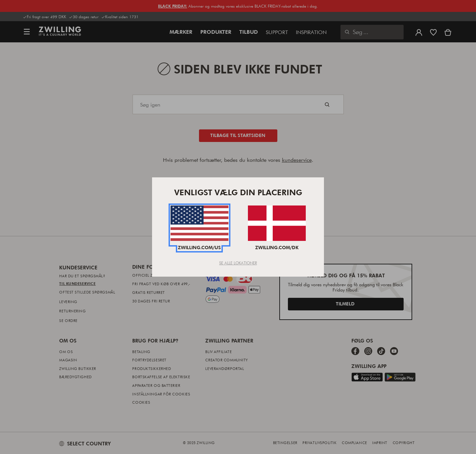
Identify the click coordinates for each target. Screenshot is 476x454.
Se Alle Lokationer (238, 263)
